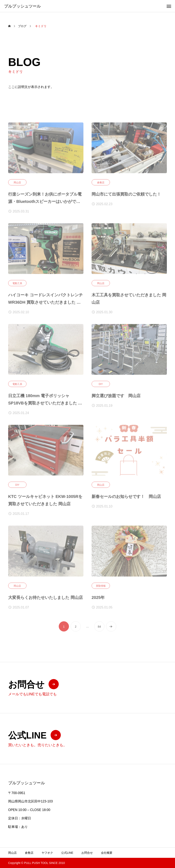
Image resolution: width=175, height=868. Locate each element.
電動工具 (17, 285)
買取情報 (101, 587)
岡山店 (17, 184)
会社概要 (107, 853)
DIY (101, 386)
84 (99, 628)
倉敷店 (101, 184)
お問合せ (87, 853)
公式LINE (67, 853)
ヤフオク (47, 853)
